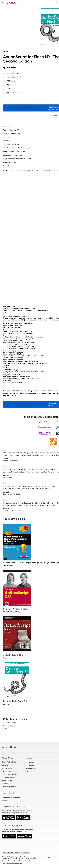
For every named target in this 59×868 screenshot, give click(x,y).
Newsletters (30, 765)
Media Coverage (8, 771)
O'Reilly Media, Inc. (14, 93)
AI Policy (29, 771)
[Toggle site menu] (3, 3)
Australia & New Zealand (11, 797)
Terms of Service (7, 861)
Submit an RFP (7, 780)
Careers (5, 765)
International (8, 793)
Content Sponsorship (10, 787)
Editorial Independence (31, 861)
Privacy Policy (30, 768)
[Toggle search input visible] (56, 3)
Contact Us (30, 762)
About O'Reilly (8, 758)
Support (29, 758)
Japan (4, 800)
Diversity (5, 784)
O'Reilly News (7, 768)
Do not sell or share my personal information (16, 853)
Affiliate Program (8, 777)
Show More (7, 166)
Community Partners (9, 774)
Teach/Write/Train (9, 762)
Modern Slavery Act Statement (12, 863)
